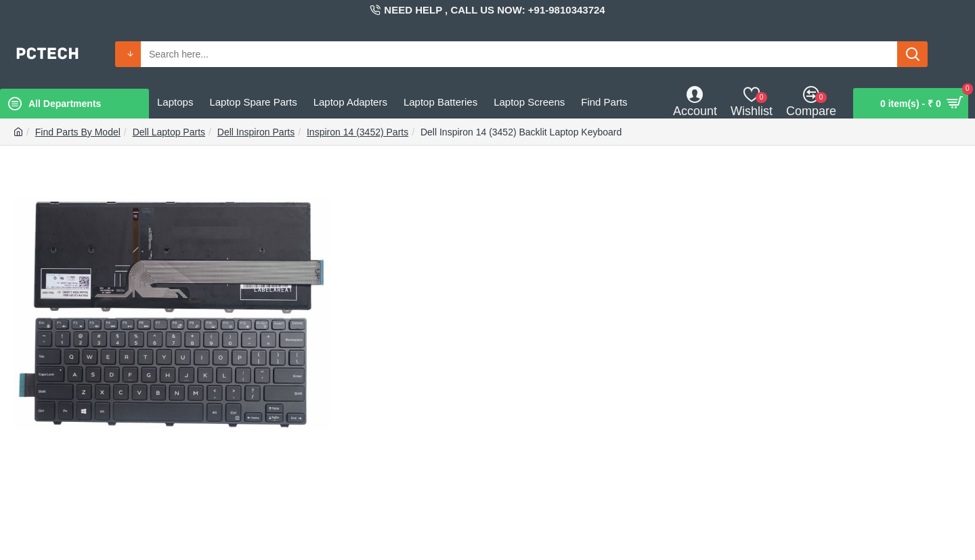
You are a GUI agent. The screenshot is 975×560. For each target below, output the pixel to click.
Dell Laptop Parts (169, 132)
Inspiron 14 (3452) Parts (357, 132)
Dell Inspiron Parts (256, 132)
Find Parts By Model (78, 132)
